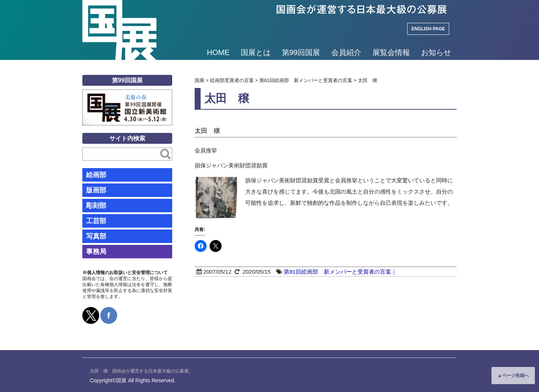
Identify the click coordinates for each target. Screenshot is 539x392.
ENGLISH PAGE (428, 29)
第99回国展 (301, 52)
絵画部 (96, 175)
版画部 (96, 190)
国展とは (256, 52)
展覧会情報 (391, 52)
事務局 (96, 252)
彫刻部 (96, 206)
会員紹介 (346, 52)
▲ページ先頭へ (513, 376)
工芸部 (96, 221)
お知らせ (436, 52)
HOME (218, 52)
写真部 (96, 236)
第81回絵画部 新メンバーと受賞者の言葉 (337, 272)
